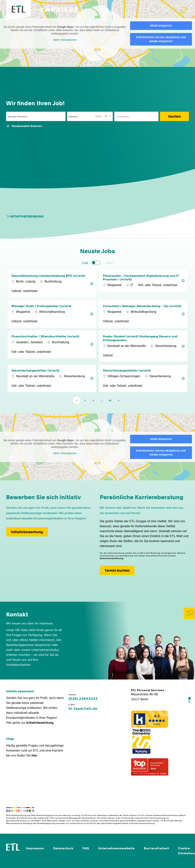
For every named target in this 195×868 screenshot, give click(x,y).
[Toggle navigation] (183, 10)
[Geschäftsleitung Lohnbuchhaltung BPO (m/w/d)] (52, 284)
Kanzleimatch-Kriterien (27, 126)
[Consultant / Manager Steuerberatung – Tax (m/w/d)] (143, 314)
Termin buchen (117, 570)
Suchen (174, 116)
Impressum (35, 848)
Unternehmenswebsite (117, 848)
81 (110, 400)
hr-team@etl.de (83, 709)
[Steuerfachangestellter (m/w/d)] (52, 378)
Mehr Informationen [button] (65, 40)
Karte (109, 263)
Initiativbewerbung (25, 217)
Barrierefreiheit (156, 848)
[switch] (96, 263)
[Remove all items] (105, 116)
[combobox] (103, 116)
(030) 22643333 (83, 699)
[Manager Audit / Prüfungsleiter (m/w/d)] (52, 314)
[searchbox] (134, 116)
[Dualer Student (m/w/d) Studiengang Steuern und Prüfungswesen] (143, 346)
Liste (85, 263)
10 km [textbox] (98, 116)
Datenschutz (63, 848)
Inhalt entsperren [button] (161, 26)
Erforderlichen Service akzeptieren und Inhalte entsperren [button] (161, 39)
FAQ (86, 848)
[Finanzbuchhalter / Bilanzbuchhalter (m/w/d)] (52, 346)
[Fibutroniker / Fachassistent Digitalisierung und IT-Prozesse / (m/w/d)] (143, 284)
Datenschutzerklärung (111, 558)
